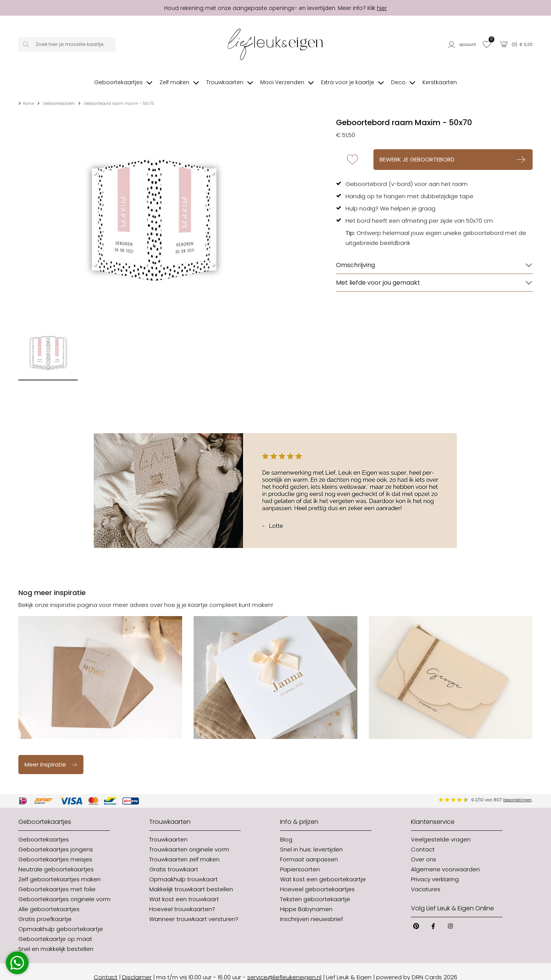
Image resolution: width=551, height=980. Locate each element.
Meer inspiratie (51, 753)
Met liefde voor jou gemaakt (378, 271)
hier (382, 8)
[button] (463, 44)
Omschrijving (355, 254)
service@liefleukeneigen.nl (284, 966)
